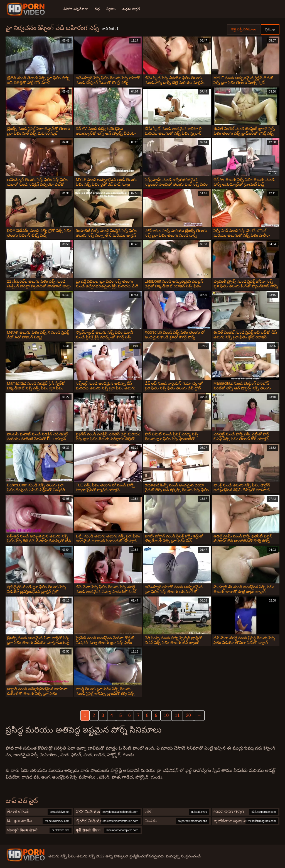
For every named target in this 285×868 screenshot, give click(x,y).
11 (177, 715)
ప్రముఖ (270, 29)
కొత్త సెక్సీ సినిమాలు (244, 29)
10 (166, 715)
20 (188, 715)
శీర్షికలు (111, 9)
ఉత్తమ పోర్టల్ (131, 9)
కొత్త (97, 9)
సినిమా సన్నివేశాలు (76, 9)
